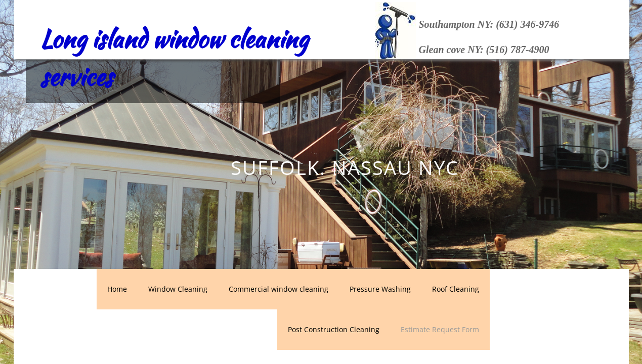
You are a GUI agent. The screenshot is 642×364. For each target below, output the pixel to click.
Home (117, 289)
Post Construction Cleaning (334, 329)
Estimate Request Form (440, 329)
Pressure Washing (380, 289)
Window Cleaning (178, 289)
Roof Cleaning (456, 289)
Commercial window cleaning (279, 289)
